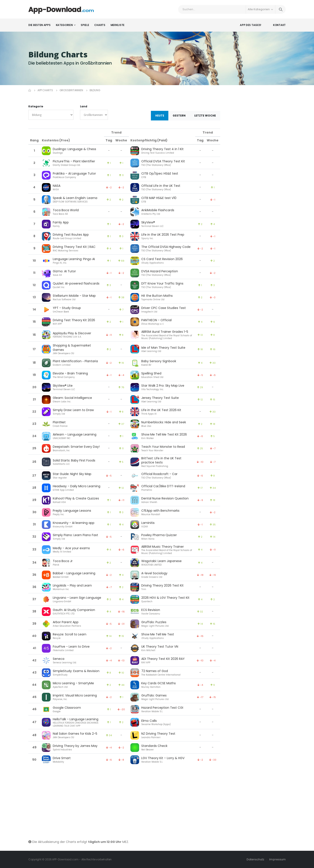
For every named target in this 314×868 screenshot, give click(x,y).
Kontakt (279, 25)
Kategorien (64, 25)
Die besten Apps (39, 25)
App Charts (45, 90)
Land (84, 106)
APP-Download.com (65, 859)
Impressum (277, 859)
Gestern (179, 116)
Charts (100, 25)
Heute (160, 116)
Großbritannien (71, 90)
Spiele (85, 25)
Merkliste (118, 25)
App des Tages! (251, 25)
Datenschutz (256, 859)
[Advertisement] (124, 803)
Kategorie (36, 106)
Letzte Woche (205, 116)
